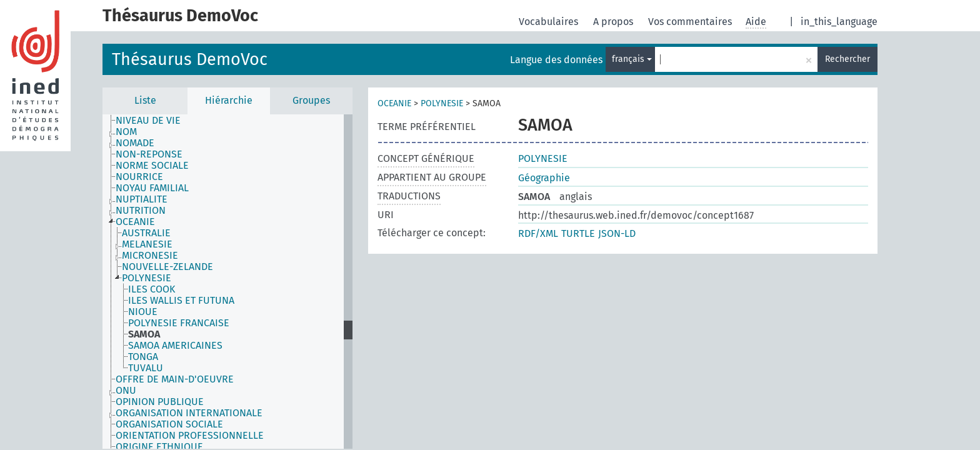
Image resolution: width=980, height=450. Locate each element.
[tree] (227, 282)
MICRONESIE (150, 256)
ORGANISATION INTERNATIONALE (189, 413)
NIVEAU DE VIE (148, 121)
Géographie (544, 178)
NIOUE (143, 312)
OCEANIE (135, 222)
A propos (614, 22)
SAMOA (144, 334)
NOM (126, 132)
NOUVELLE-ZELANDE (167, 267)
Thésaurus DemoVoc (190, 59)
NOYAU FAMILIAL (152, 188)
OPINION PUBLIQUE (160, 402)
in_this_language (839, 22)
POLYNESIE (147, 278)
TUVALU (146, 368)
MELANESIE (147, 244)
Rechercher (847, 59)
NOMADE (135, 143)
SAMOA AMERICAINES (175, 346)
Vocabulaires (550, 22)
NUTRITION (141, 211)
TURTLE (578, 233)
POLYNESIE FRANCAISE (179, 323)
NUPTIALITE (142, 199)
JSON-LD (617, 233)
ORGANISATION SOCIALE (169, 424)
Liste (145, 100)
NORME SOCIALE (152, 166)
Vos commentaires (691, 22)
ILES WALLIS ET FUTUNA (181, 301)
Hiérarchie (229, 100)
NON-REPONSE (149, 154)
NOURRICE (139, 177)
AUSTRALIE (146, 233)
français (632, 59)
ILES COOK (152, 289)
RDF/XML (538, 233)
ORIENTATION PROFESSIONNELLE (190, 436)
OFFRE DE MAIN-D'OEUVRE (175, 379)
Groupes (311, 100)
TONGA (143, 357)
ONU (126, 391)
